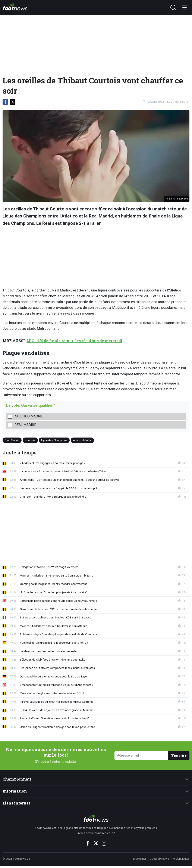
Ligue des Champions (54, 440)
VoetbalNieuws (159, 859)
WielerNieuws (181, 859)
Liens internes (17, 803)
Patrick (185, 102)
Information (15, 791)
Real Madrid (26, 425)
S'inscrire (179, 755)
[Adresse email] (141, 756)
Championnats (17, 779)
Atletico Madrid (29, 416)
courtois (30, 440)
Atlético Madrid (82, 440)
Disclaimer (140, 859)
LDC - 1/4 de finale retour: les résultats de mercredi (74, 341)
